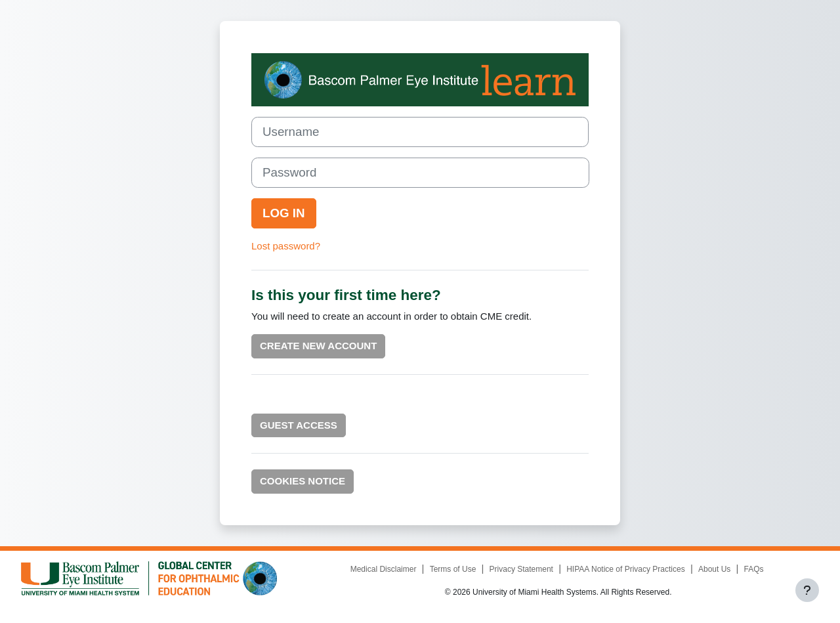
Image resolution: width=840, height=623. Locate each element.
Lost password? (286, 246)
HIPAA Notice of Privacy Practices (626, 569)
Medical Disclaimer (384, 569)
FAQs (754, 569)
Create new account (318, 346)
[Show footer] (807, 590)
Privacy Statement (521, 569)
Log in (284, 213)
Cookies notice (303, 481)
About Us (714, 569)
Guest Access (299, 425)
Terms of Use (453, 569)
